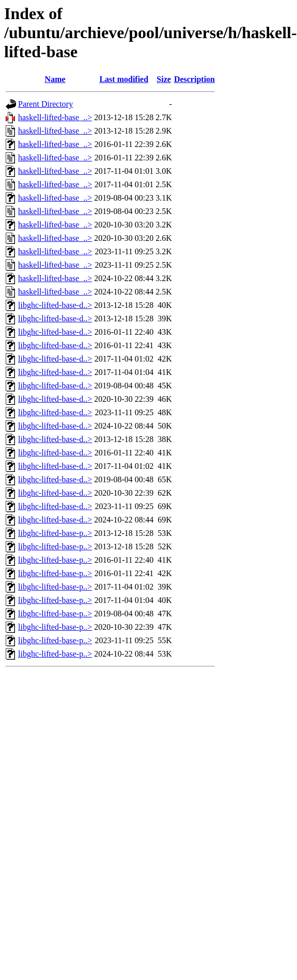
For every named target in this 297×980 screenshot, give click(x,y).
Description (194, 79)
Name (55, 79)
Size (164, 79)
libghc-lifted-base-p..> (55, 533)
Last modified (124, 79)
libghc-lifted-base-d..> (55, 305)
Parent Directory (45, 104)
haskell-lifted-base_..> (55, 117)
